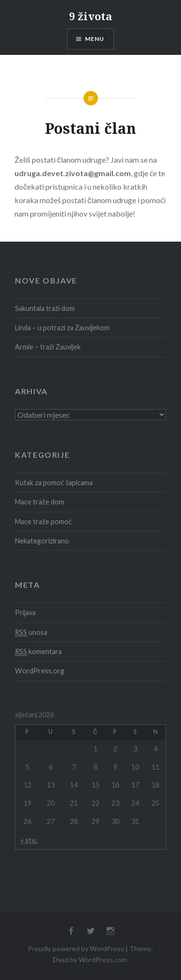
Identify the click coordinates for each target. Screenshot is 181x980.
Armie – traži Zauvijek (48, 347)
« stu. (29, 840)
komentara (38, 652)
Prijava (25, 612)
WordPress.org (40, 671)
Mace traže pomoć (43, 522)
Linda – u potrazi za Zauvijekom (62, 328)
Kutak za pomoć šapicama (54, 483)
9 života (90, 16)
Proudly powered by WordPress (76, 948)
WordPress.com (103, 960)
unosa (31, 632)
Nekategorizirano (42, 541)
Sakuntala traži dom (45, 308)
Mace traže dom (40, 502)
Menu (95, 39)
